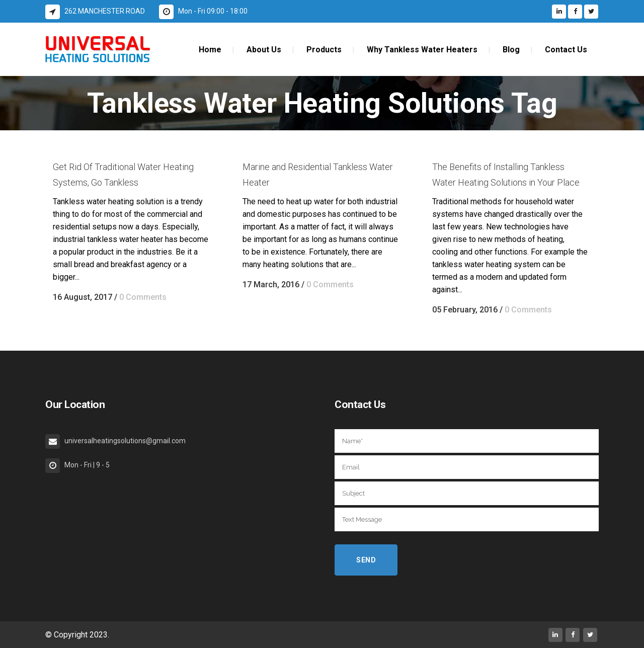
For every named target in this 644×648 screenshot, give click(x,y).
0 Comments (143, 297)
